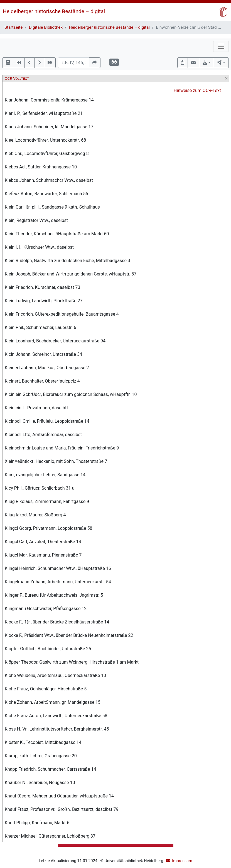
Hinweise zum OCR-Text (197, 90)
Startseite (13, 27)
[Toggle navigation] (221, 46)
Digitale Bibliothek (46, 27)
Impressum (182, 861)
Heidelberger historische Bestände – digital (54, 11)
